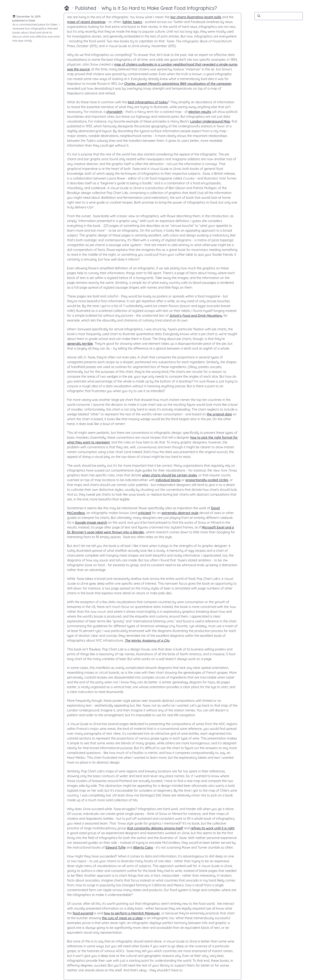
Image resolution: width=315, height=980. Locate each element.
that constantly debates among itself (155, 828)
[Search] (279, 16)
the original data (219, 414)
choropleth (114, 112)
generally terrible (80, 344)
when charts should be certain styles (169, 475)
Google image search (91, 522)
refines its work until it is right (212, 828)
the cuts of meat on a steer (123, 918)
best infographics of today (148, 102)
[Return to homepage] (67, 8)
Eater (32, 20)
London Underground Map (210, 121)
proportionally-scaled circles (207, 480)
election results (200, 112)
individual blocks (168, 480)
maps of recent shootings (86, 22)
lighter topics (132, 22)
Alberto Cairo (143, 847)
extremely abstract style (180, 513)
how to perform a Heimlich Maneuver (132, 913)
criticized (144, 513)
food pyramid (83, 913)
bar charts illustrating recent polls (196, 17)
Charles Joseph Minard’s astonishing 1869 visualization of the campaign (178, 84)
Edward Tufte (116, 847)
